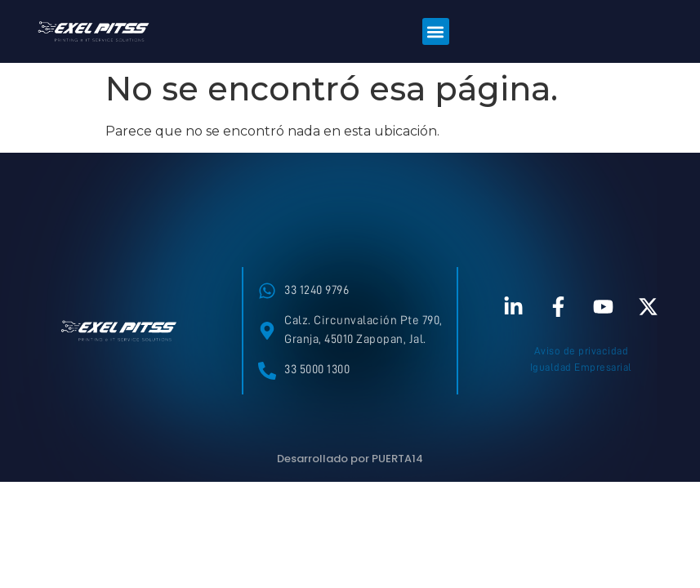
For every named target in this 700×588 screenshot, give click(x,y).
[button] (436, 31)
